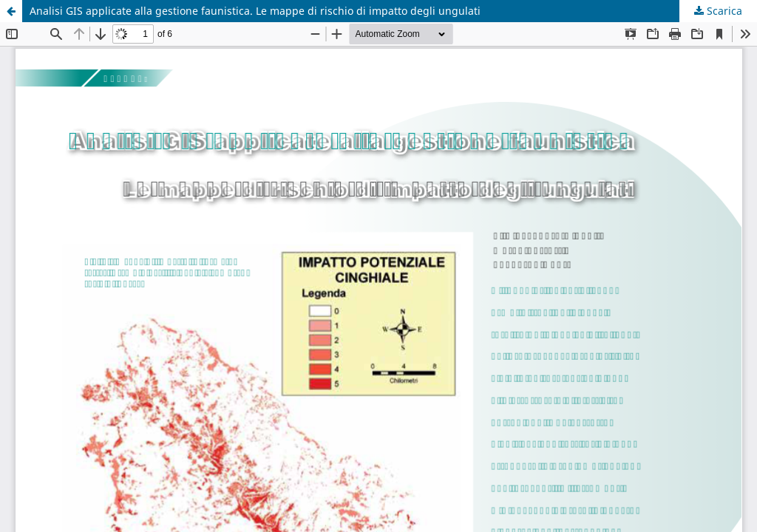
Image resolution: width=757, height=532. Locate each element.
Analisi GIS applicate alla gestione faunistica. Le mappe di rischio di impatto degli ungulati (255, 11)
